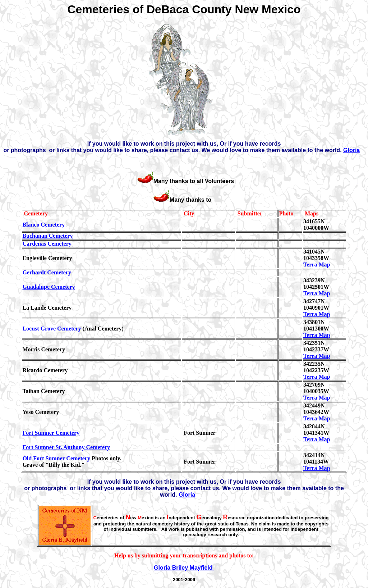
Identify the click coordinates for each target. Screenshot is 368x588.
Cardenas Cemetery (47, 244)
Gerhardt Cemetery (47, 272)
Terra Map (317, 265)
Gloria (351, 150)
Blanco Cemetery (43, 225)
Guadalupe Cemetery (49, 287)
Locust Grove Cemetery (52, 329)
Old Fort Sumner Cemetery (56, 458)
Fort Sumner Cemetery (51, 433)
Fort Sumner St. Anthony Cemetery (66, 447)
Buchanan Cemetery (47, 236)
